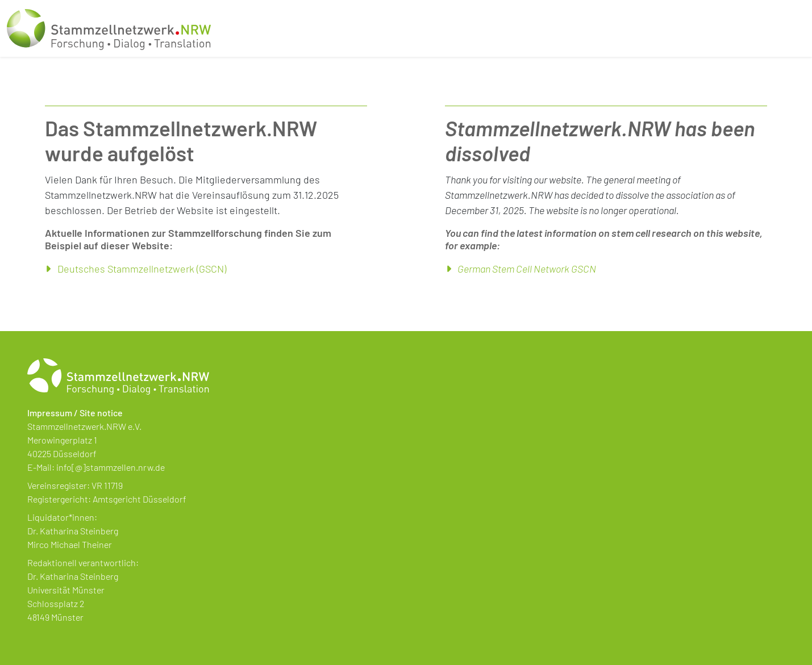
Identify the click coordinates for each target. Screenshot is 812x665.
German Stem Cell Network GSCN (527, 269)
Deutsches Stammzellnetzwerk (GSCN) (142, 269)
